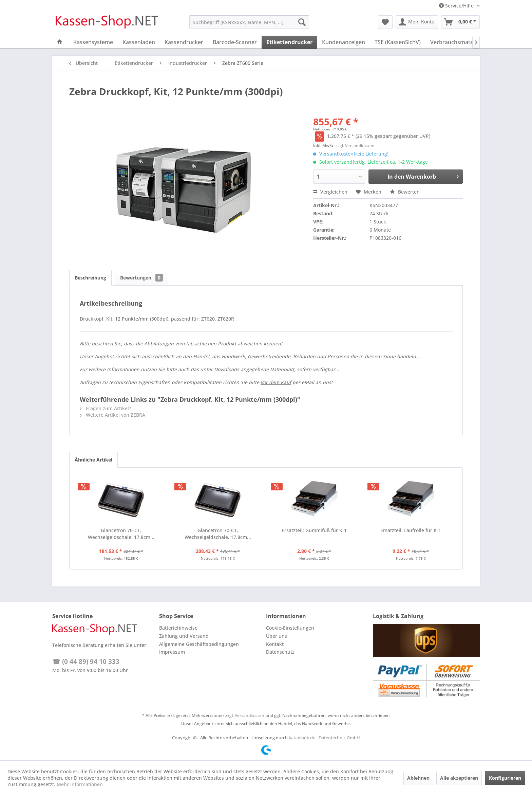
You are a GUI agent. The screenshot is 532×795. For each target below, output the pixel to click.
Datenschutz (280, 652)
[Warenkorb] (460, 22)
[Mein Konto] (417, 22)
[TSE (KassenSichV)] (398, 42)
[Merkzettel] (385, 22)
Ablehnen (418, 778)
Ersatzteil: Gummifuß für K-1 (314, 530)
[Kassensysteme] (93, 42)
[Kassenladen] (139, 42)
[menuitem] (249, 22)
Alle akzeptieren (459, 778)
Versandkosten (250, 715)
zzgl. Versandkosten (355, 146)
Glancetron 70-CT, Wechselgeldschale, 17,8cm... (121, 534)
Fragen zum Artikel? (105, 408)
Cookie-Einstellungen (290, 628)
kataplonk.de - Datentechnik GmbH (324, 738)
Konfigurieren (505, 778)
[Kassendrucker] (184, 42)
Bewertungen (141, 278)
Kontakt (275, 644)
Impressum (172, 652)
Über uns (277, 636)
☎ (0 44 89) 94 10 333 (86, 662)
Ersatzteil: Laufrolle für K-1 (411, 530)
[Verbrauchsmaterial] (456, 42)
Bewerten (405, 192)
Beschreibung (90, 278)
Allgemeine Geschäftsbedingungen (199, 644)
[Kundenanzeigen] (344, 42)
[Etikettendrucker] (289, 42)
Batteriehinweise (178, 628)
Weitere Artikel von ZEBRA (112, 415)
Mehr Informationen (80, 784)
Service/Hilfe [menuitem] (457, 6)
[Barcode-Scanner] (235, 42)
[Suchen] (302, 22)
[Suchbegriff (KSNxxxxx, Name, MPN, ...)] (249, 22)
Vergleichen (330, 192)
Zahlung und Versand (184, 636)
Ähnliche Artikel (93, 460)
